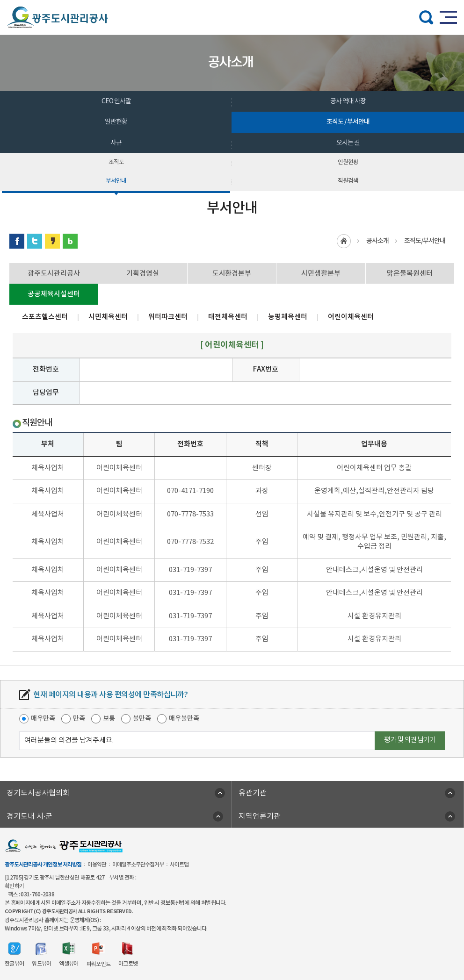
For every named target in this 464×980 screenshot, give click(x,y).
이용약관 (97, 865)
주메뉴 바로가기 (232, 0)
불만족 (142, 719)
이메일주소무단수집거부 (138, 865)
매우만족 (43, 719)
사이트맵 (179, 865)
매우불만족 (184, 719)
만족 (79, 719)
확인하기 (14, 886)
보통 (109, 719)
